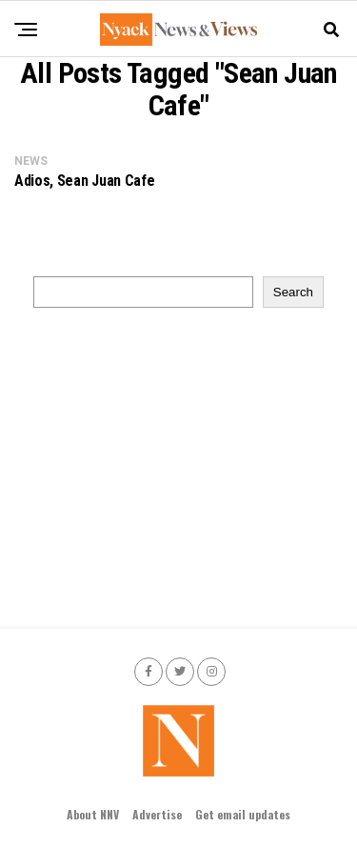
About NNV (93, 814)
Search (293, 292)
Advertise (157, 814)
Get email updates (243, 814)
